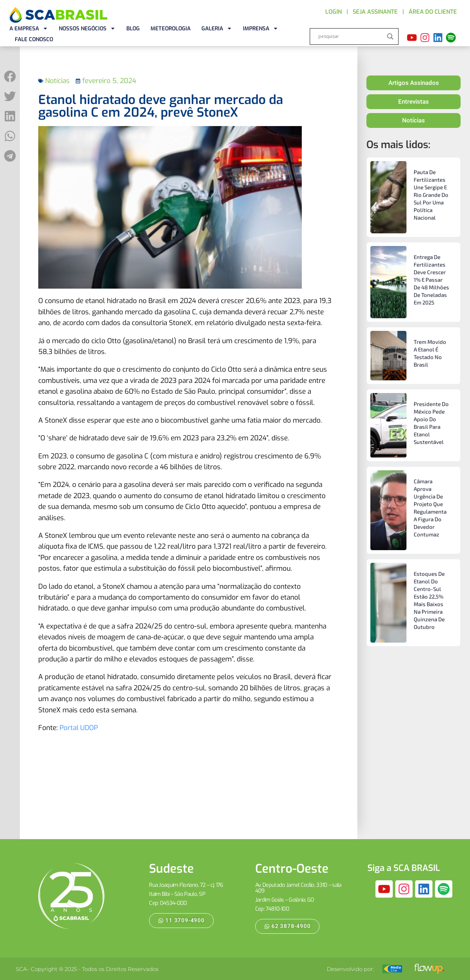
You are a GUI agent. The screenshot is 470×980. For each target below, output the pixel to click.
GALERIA (217, 29)
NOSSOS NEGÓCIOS (87, 29)
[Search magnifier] (390, 36)
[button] (10, 76)
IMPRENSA (261, 29)
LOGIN (334, 12)
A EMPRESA (29, 29)
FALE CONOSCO (34, 39)
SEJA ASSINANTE (375, 12)
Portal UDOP (79, 728)
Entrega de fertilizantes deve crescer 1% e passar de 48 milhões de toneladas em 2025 (431, 280)
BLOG (133, 29)
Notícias (57, 81)
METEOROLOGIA (171, 29)
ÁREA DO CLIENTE (433, 12)
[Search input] (351, 36)
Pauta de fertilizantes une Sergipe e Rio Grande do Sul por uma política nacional (431, 195)
